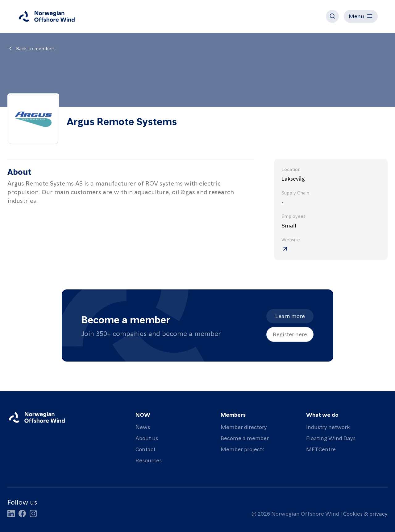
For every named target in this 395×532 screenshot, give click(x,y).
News (143, 427)
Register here (290, 334)
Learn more (290, 316)
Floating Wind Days (331, 438)
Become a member (245, 438)
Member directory (244, 427)
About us (147, 438)
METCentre (321, 449)
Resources (149, 460)
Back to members (31, 48)
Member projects (243, 449)
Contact (146, 449)
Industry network (328, 427)
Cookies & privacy (365, 513)
